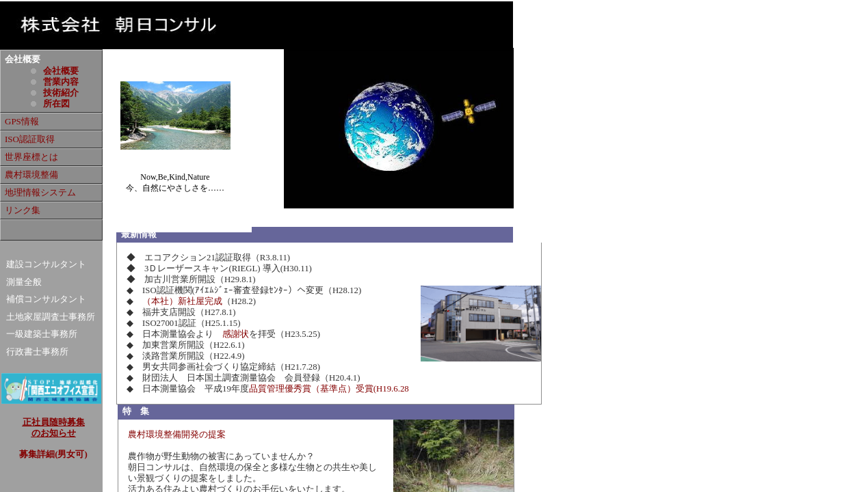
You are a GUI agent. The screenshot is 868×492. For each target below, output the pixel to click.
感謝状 (236, 334)
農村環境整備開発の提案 (177, 435)
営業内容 (61, 82)
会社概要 (61, 71)
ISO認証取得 (30, 139)
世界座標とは (31, 157)
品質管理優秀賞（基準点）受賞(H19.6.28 (329, 389)
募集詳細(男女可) (53, 454)
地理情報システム (40, 192)
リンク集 (23, 210)
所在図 (56, 104)
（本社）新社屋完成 (182, 301)
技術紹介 (61, 93)
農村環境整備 (31, 175)
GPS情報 (22, 121)
